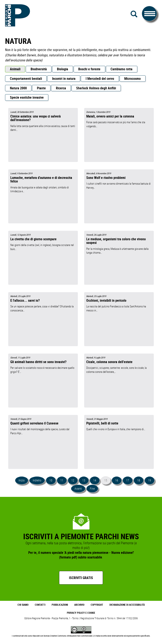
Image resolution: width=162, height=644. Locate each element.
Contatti (40, 605)
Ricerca (61, 88)
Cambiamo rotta (121, 69)
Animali (15, 69)
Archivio (79, 605)
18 (139, 480)
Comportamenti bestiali (26, 79)
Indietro (37, 480)
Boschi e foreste (89, 69)
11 (62, 480)
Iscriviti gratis (81, 578)
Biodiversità (39, 69)
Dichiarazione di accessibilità (127, 605)
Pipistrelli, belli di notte (102, 423)
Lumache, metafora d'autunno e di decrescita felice (41, 179)
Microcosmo (132, 79)
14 (95, 480)
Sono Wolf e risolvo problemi (106, 178)
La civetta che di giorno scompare (33, 239)
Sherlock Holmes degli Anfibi (96, 88)
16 (117, 480)
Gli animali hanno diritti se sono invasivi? (38, 362)
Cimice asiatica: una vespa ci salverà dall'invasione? (36, 118)
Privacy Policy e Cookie (81, 613)
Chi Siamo (23, 605)
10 (51, 480)
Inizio (22, 480)
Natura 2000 (18, 88)
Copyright (97, 605)
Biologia (63, 69)
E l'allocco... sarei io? (25, 300)
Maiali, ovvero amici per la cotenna (110, 116)
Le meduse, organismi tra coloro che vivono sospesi (116, 241)
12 (73, 480)
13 (84, 480)
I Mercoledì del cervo (100, 79)
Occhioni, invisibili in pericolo (106, 300)
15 (106, 480)
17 (128, 480)
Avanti (78, 489)
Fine (92, 489)
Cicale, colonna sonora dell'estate (109, 362)
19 (150, 480)
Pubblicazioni (60, 605)
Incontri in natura (64, 79)
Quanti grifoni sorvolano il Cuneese (34, 423)
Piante (41, 88)
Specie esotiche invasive (27, 97)
